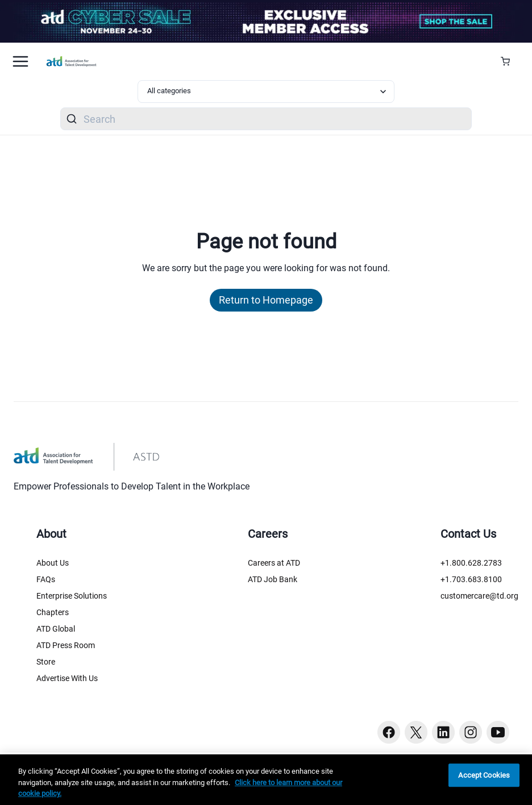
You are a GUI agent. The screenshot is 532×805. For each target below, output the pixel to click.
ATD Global (56, 629)
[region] (266, 780)
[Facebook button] (389, 732)
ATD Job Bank (273, 579)
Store (46, 662)
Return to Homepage (266, 300)
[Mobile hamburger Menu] (20, 61)
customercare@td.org (479, 596)
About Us (53, 563)
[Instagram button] (471, 732)
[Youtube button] (498, 732)
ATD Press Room (66, 645)
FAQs (46, 579)
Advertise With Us (67, 678)
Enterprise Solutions (72, 596)
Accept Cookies (484, 775)
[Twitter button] (416, 732)
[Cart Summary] (510, 61)
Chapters (53, 612)
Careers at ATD (274, 563)
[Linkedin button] (443, 732)
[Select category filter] (266, 92)
